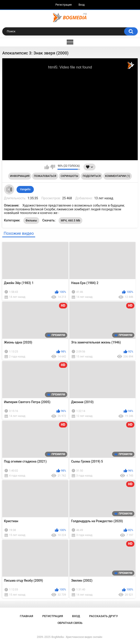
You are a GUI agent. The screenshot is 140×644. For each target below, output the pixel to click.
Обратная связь (70, 623)
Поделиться (92, 176)
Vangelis (25, 189)
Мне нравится (47, 167)
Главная (26, 616)
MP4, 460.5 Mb (70, 221)
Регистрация (64, 5)
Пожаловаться (45, 176)
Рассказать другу (104, 616)
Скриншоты (69, 176)
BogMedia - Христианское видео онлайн (77, 637)
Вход (82, 5)
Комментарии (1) (117, 176)
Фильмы (31, 221)
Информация (20, 176)
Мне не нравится (53, 167)
